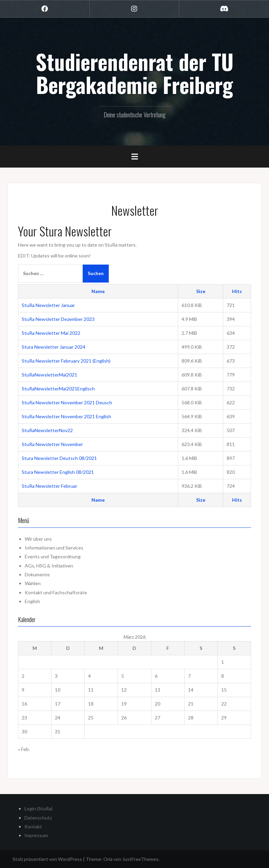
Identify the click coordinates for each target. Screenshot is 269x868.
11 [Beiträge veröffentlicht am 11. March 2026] (91, 690)
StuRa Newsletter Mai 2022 (51, 333)
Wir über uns (38, 539)
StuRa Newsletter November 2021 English (66, 416)
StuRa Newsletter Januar (48, 305)
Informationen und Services (54, 548)
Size (201, 291)
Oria (108, 859)
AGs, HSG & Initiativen (49, 566)
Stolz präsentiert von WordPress (47, 859)
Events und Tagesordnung (53, 556)
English (32, 601)
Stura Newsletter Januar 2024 (54, 347)
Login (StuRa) (38, 808)
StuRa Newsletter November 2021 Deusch (67, 402)
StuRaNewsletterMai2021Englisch (58, 389)
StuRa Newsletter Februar (49, 486)
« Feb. (24, 749)
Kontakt (33, 826)
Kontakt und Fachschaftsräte (56, 592)
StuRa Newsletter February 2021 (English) (66, 361)
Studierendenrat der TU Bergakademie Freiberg (134, 73)
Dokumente (37, 574)
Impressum (36, 835)
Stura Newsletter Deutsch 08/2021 (59, 458)
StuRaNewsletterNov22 (47, 430)
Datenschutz (38, 818)
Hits (237, 291)
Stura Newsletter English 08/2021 (58, 472)
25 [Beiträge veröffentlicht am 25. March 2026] (91, 718)
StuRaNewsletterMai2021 (49, 375)
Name (98, 291)
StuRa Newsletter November (52, 444)
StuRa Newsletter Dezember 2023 (58, 319)
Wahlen (33, 583)
